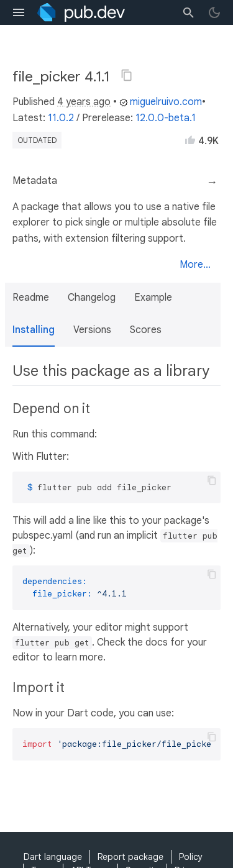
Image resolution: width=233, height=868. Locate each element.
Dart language (53, 857)
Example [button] (153, 298)
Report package (130, 857)
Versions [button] (92, 330)
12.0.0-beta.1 (166, 118)
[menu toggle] (19, 12)
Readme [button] (31, 298)
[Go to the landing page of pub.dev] (81, 12)
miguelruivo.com (161, 102)
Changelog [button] (92, 298)
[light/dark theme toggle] (214, 12)
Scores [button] (146, 330)
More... (195, 265)
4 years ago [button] (84, 102)
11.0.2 (61, 118)
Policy (191, 857)
